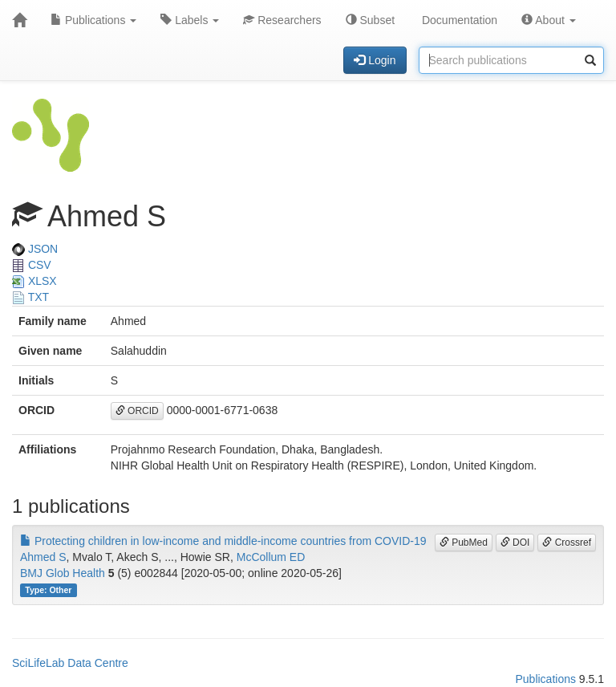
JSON (35, 249)
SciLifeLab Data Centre (70, 663)
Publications (93, 20)
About (549, 20)
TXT (30, 297)
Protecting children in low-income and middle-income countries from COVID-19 (223, 541)
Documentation (458, 20)
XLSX (34, 281)
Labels (190, 20)
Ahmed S (43, 557)
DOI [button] (515, 543)
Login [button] (375, 60)
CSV (32, 265)
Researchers (282, 20)
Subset (370, 20)
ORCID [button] (137, 411)
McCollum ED (271, 557)
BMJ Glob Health (63, 573)
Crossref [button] (567, 543)
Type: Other (48, 590)
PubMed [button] (464, 543)
